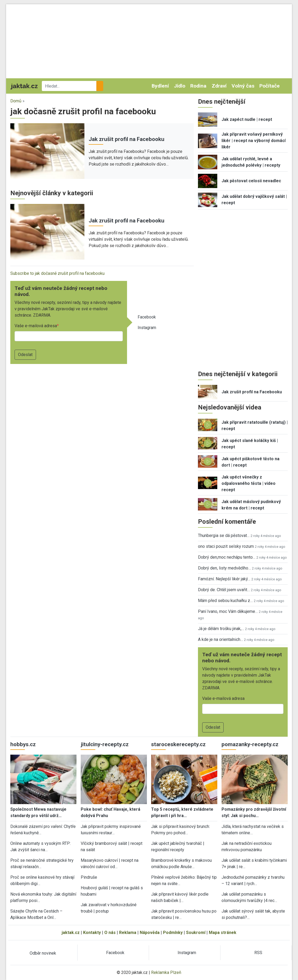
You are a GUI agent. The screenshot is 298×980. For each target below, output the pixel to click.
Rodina (198, 86)
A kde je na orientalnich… (220, 639)
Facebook (147, 317)
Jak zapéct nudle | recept (247, 119)
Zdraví (219, 86)
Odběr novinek (43, 953)
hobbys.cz (23, 744)
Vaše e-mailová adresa (36, 326)
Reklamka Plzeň (166, 972)
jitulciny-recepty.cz (105, 744)
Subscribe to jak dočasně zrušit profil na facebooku (57, 273)
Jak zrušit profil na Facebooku (127, 139)
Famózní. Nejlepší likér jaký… (224, 579)
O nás (110, 933)
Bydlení (160, 86)
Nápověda (150, 933)
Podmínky (173, 933)
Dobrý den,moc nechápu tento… (227, 557)
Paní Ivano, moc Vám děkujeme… (228, 611)
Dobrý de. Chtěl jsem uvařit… (224, 590)
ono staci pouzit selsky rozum (226, 546)
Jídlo (180, 86)
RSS (258, 953)
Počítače (270, 86)
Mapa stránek (223, 933)
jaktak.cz (71, 933)
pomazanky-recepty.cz (250, 744)
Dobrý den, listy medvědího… (224, 568)
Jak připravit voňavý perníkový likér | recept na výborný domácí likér (254, 141)
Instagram (147, 328)
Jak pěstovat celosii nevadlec (251, 181)
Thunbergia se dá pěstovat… (224, 535)
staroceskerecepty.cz (178, 744)
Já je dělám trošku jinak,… (221, 629)
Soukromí (196, 933)
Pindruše (89, 877)
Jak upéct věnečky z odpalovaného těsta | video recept (249, 483)
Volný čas (243, 86)
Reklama (128, 933)
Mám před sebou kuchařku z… (225, 601)
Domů (16, 101)
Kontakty (92, 933)
